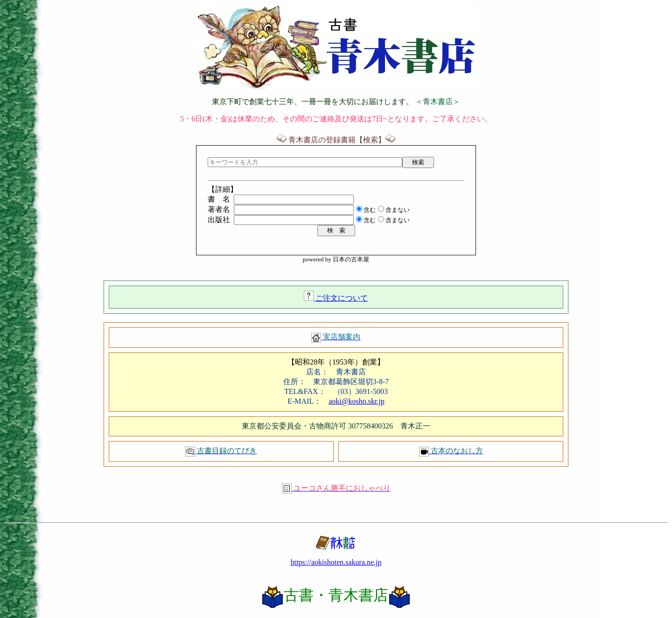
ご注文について (341, 298)
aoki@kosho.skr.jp (357, 401)
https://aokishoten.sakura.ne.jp (336, 562)
